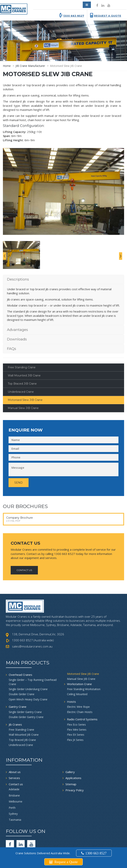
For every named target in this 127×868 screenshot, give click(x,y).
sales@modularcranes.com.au (32, 623)
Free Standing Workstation (84, 665)
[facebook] (10, 821)
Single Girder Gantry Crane (25, 688)
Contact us (16, 760)
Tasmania (15, 796)
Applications (73, 754)
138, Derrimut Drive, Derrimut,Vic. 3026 (38, 611)
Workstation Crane (79, 660)
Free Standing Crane (22, 344)
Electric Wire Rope (78, 683)
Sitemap (71, 760)
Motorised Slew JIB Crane (25, 376)
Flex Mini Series (77, 706)
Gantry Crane (18, 683)
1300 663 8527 (74, 16)
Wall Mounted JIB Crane (24, 352)
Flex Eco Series (76, 701)
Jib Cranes (15, 701)
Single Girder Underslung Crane (28, 665)
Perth (12, 784)
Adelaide (14, 766)
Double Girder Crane (22, 670)
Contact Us (24, 546)
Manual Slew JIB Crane (23, 384)
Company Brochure (20, 494)
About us (15, 748)
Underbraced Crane (21, 368)
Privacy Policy (75, 766)
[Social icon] (97, 5)
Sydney (13, 790)
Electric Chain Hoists (80, 688)
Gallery (70, 748)
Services (14, 754)
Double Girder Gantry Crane (26, 693)
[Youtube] (31, 821)
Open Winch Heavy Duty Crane (28, 676)
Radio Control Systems (82, 696)
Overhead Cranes (20, 651)
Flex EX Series (76, 711)
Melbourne (16, 778)
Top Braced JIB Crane (22, 360)
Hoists (71, 678)
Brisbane (14, 772)
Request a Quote (108, 16)
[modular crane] (15, 8)
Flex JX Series (75, 716)
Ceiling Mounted (77, 670)
